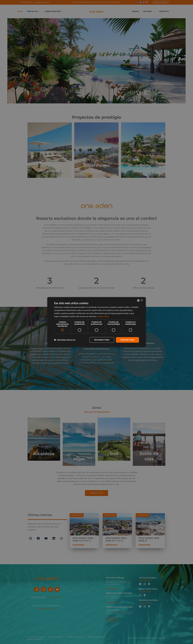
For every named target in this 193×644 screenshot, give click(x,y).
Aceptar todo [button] (127, 340)
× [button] (142, 300)
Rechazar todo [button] (102, 340)
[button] (65, 340)
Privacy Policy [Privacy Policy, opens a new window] (103, 316)
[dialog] (96, 322)
